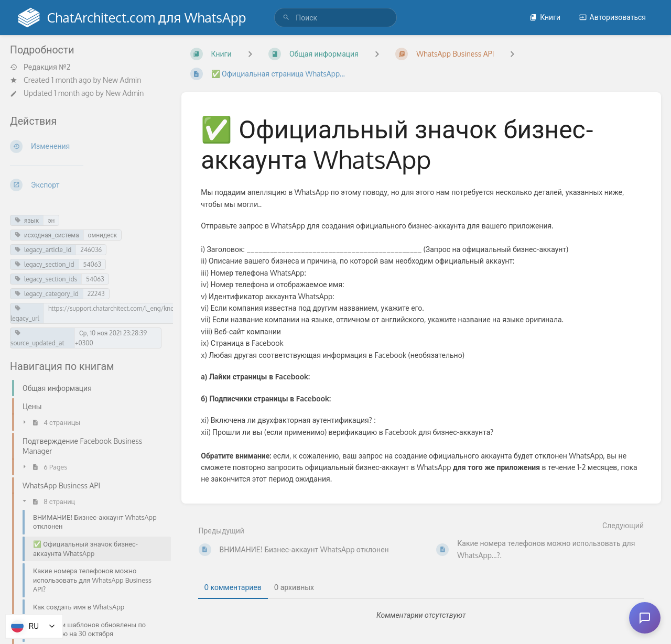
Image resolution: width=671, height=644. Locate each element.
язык (27, 220)
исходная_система (47, 235)
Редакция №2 (40, 67)
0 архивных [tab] (294, 587)
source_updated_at (37, 338)
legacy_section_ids (46, 279)
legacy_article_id (43, 250)
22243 (96, 294)
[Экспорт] (87, 185)
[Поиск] (286, 18)
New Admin (122, 80)
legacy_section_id (45, 264)
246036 (91, 250)
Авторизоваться (613, 17)
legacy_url (25, 314)
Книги (545, 17)
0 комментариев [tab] (233, 587)
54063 (92, 264)
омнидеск (102, 235)
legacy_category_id (47, 294)
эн (51, 220)
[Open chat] (645, 618)
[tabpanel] (421, 615)
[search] (335, 18)
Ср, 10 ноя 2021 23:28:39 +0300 (111, 338)
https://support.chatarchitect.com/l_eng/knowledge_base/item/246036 (150, 308)
